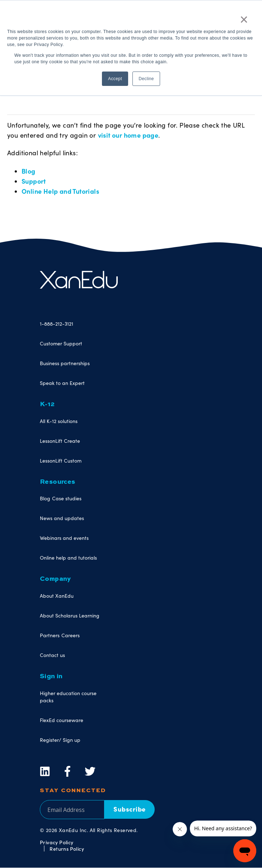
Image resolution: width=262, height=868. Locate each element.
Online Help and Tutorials (60, 191)
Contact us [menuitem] (52, 655)
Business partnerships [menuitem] (65, 363)
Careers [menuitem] (71, 635)
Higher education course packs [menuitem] (68, 697)
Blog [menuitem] (45, 498)
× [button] (244, 19)
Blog (29, 171)
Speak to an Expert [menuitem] (62, 383)
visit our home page (128, 135)
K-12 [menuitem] (47, 404)
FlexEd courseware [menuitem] (62, 720)
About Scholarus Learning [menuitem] (70, 616)
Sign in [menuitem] (51, 676)
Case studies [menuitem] (67, 498)
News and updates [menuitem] (62, 518)
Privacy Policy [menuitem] (57, 842)
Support (34, 181)
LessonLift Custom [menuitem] (61, 461)
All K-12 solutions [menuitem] (59, 421)
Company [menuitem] (55, 579)
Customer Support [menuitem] (61, 343)
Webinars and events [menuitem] (64, 538)
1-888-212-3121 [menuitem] (57, 324)
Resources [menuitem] (58, 482)
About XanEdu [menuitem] (57, 596)
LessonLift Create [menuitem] (60, 441)
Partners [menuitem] (50, 635)
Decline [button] (146, 79)
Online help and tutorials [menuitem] (68, 558)
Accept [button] (115, 79)
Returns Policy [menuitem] (67, 849)
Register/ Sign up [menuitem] (60, 740)
